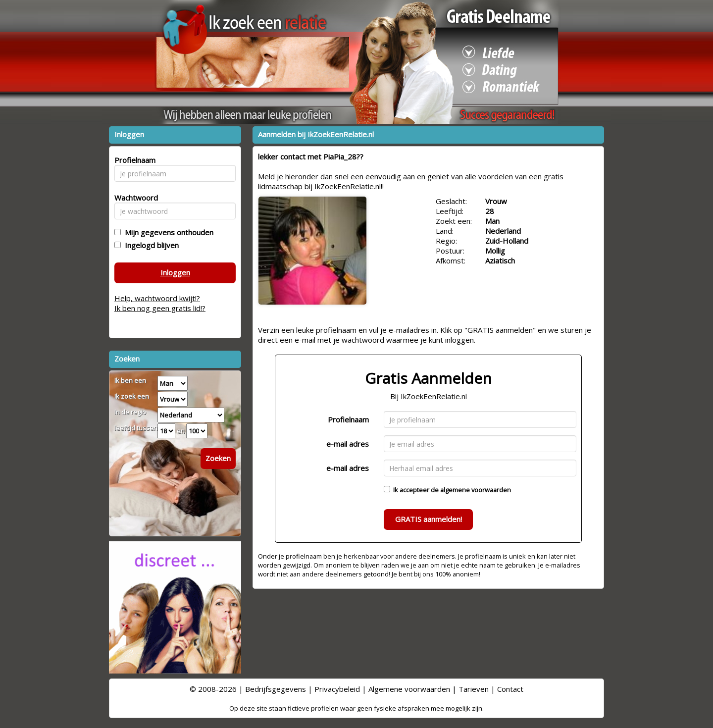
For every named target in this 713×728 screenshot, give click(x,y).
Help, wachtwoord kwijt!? (157, 298)
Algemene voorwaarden (409, 689)
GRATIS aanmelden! (429, 519)
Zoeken (218, 458)
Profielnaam (348, 419)
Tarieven (474, 689)
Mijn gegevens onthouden (167, 232)
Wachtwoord (133, 198)
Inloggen (175, 272)
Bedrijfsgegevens (276, 689)
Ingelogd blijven (150, 245)
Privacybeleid (337, 689)
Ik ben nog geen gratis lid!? (160, 308)
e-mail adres (348, 444)
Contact (510, 689)
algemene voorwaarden (476, 490)
